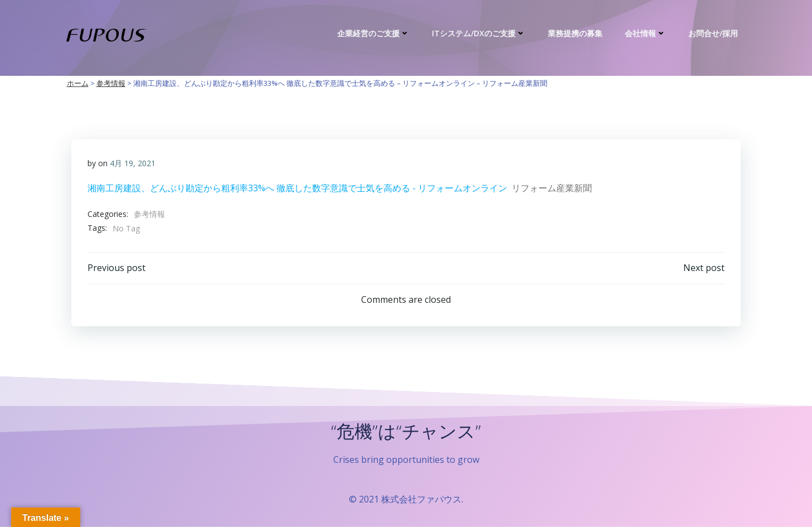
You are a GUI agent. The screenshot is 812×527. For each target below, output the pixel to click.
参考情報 (150, 214)
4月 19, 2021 (133, 163)
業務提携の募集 (576, 33)
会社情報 (646, 33)
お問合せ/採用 (714, 33)
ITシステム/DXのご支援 (479, 33)
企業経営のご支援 (374, 33)
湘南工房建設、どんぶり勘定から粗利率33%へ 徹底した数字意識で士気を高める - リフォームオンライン (298, 188)
